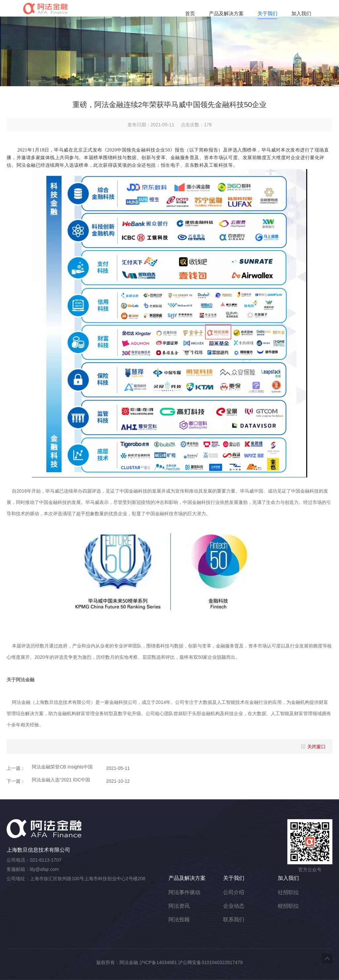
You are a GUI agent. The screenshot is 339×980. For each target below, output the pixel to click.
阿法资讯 (179, 906)
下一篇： (16, 781)
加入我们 (301, 13)
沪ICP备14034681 (158, 962)
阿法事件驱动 (184, 892)
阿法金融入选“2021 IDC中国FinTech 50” (61, 780)
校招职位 (288, 906)
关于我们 (267, 13)
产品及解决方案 (226, 13)
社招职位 (288, 892)
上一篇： (16, 768)
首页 (190, 13)
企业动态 (234, 906)
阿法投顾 (179, 919)
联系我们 (234, 919)
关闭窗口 (313, 747)
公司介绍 (234, 892)
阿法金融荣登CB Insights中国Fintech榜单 (62, 767)
